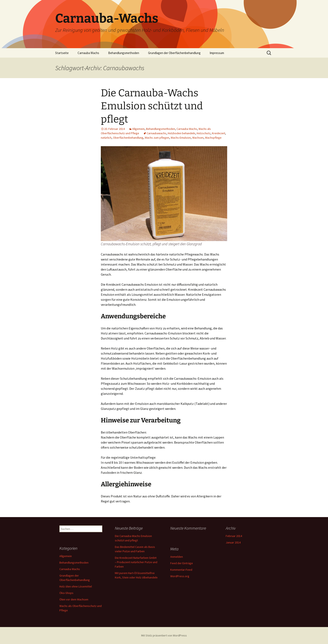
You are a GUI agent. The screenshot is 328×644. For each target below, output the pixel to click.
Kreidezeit (218, 133)
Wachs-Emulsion (181, 138)
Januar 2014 (233, 542)
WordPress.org (180, 576)
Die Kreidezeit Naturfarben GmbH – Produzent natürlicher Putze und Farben (136, 562)
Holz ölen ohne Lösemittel (76, 586)
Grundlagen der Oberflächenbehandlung (174, 53)
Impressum (217, 53)
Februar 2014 (234, 536)
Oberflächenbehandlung (128, 138)
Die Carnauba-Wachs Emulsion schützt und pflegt (152, 106)
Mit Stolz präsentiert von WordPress (164, 635)
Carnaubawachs (156, 133)
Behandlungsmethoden (124, 53)
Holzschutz (204, 133)
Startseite (62, 53)
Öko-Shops (66, 593)
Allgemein (138, 129)
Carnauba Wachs (88, 53)
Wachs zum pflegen (157, 138)
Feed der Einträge (182, 563)
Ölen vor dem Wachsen (74, 599)
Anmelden (177, 557)
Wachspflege (213, 138)
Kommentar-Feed (181, 570)
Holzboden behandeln (181, 133)
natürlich (106, 138)
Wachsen (198, 138)
